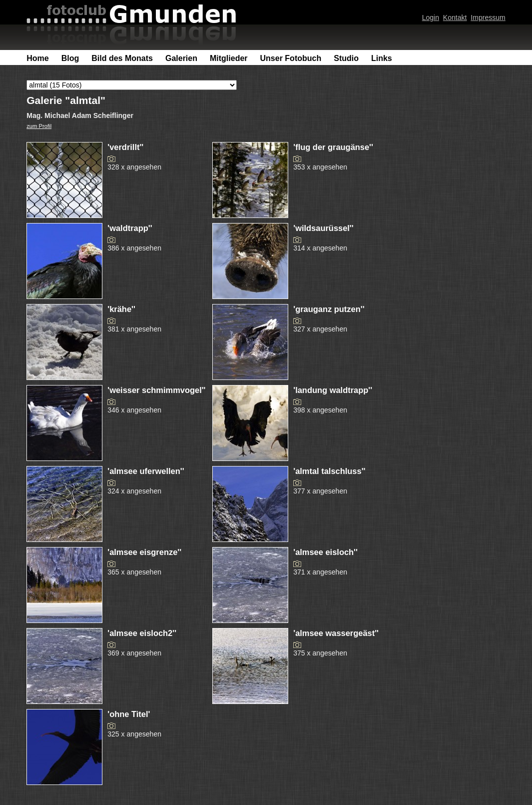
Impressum (488, 17)
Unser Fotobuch (291, 58)
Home (37, 58)
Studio (346, 58)
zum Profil (39, 126)
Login (431, 17)
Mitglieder (229, 58)
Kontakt (455, 17)
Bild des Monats (122, 58)
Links (382, 58)
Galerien (181, 58)
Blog (70, 58)
